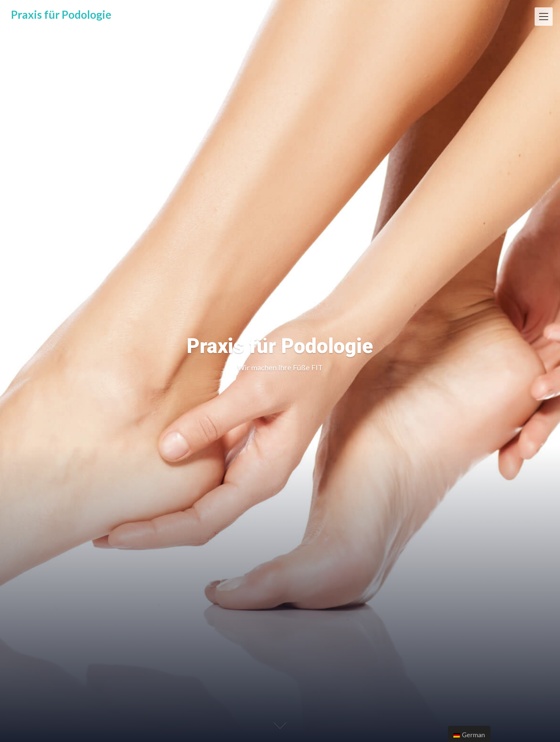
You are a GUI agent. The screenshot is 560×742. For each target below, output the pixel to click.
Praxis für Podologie (61, 14)
